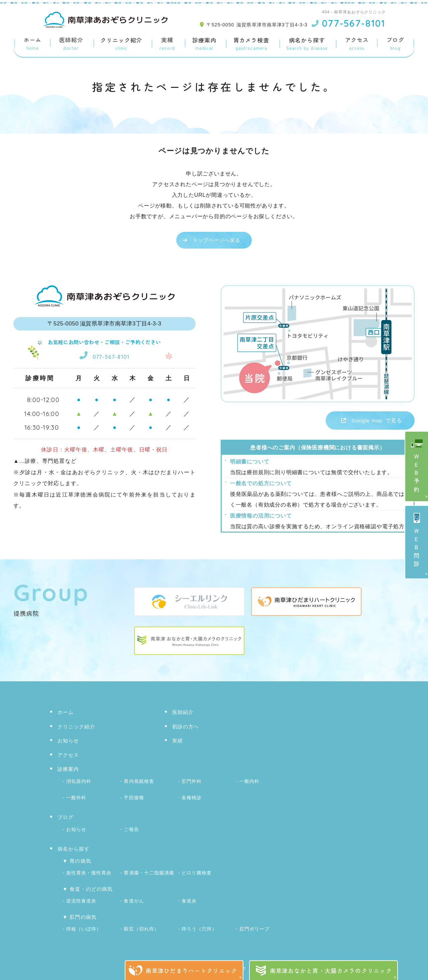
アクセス (357, 44)
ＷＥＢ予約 (417, 474)
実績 (167, 44)
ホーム (32, 44)
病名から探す (307, 44)
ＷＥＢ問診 (417, 548)
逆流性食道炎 (81, 896)
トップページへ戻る (217, 240)
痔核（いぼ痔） (84, 924)
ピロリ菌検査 (197, 869)
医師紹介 (71, 44)
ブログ (396, 44)
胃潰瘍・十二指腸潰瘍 (149, 869)
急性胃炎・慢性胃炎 (89, 869)
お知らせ (68, 742)
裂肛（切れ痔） (141, 924)
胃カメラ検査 (251, 44)
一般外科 (76, 797)
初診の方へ (186, 728)
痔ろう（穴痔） (199, 924)
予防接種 (134, 797)
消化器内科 (79, 782)
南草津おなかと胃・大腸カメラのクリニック (331, 970)
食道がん (134, 896)
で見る (364, 421)
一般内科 (249, 782)
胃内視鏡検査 (139, 782)
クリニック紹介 (121, 44)
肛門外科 (192, 782)
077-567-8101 (104, 355)
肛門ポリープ (254, 924)
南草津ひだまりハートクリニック (191, 970)
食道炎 (189, 896)
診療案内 (204, 44)
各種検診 (192, 797)
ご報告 (131, 827)
